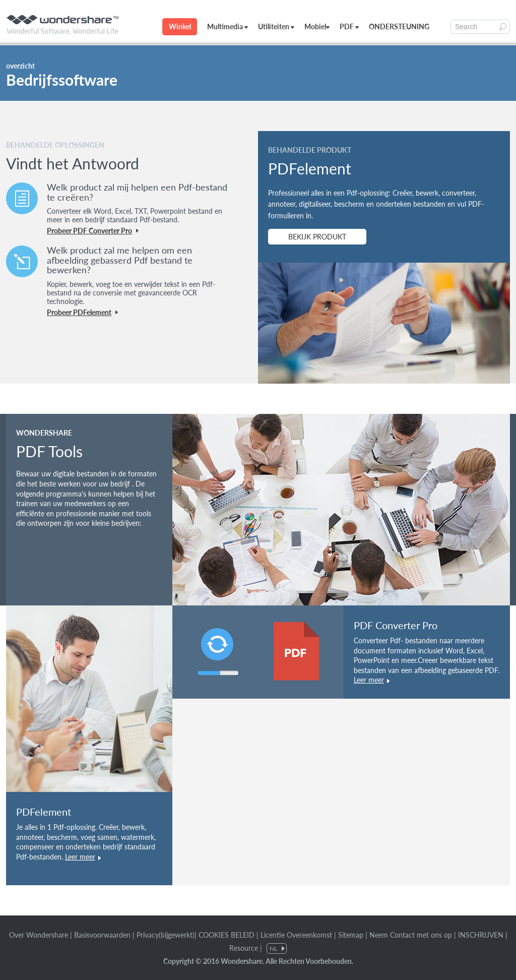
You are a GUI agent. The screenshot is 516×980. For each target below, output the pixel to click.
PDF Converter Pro (396, 625)
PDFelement (44, 812)
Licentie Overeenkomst (296, 935)
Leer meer (80, 857)
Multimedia (228, 26)
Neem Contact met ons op (411, 935)
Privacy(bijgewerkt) (166, 935)
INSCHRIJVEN (481, 935)
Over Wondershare (39, 935)
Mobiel (317, 26)
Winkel (180, 26)
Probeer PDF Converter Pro (89, 231)
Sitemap (351, 935)
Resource (244, 948)
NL (273, 948)
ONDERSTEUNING (399, 26)
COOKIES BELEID (228, 935)
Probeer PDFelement (79, 312)
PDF (349, 26)
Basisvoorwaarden (102, 935)
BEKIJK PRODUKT (317, 237)
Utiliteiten (276, 26)
